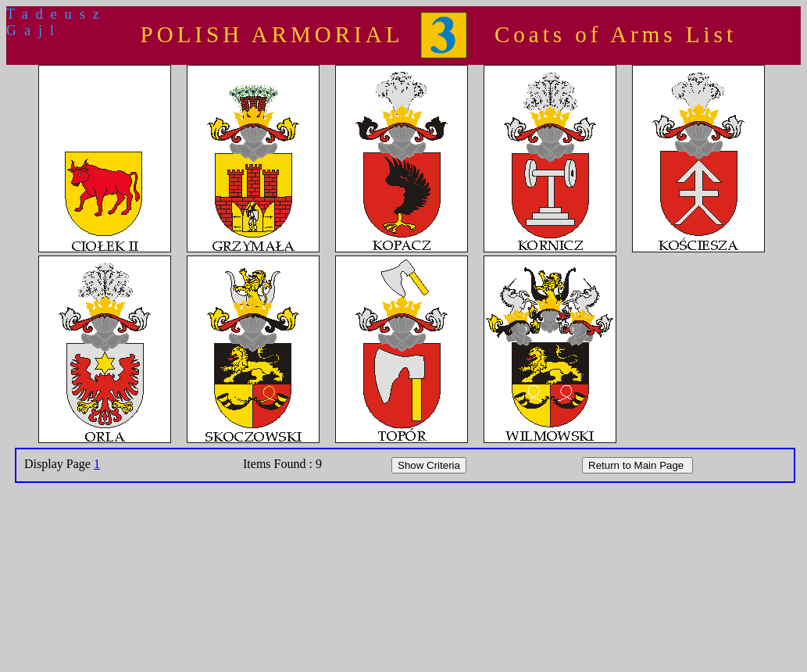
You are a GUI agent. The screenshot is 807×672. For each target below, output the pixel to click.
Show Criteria (429, 465)
